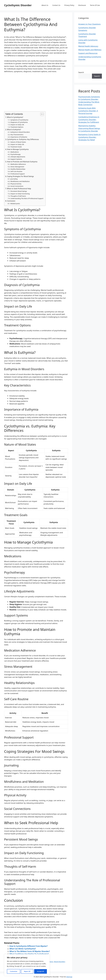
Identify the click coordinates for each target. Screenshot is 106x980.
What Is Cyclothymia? (15, 117)
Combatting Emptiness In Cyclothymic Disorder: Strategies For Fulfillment (89, 119)
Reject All (27, 971)
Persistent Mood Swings (19, 191)
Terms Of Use (95, 5)
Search (81, 72)
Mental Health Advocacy (88, 46)
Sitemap (69, 977)
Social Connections (17, 186)
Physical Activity (16, 184)
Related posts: (15, 204)
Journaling (14, 179)
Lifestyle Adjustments (18, 157)
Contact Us (56, 5)
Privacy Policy (69, 5)
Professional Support (18, 174)
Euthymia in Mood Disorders (20, 132)
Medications (15, 152)
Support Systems (16, 159)
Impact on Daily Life (17, 125)
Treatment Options (17, 127)
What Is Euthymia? (14, 130)
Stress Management (17, 167)
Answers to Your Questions (89, 24)
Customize (14, 971)
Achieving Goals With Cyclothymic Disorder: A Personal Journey (88, 111)
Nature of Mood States (18, 142)
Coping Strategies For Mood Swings (20, 176)
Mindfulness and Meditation (20, 181)
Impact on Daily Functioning (20, 194)
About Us (45, 5)
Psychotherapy (15, 154)
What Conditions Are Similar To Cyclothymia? (29, 954)
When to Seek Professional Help (19, 189)
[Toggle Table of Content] (41, 114)
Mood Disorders (60, 962)
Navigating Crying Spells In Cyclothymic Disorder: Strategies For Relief (89, 137)
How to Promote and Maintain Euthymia (22, 162)
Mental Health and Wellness (90, 50)
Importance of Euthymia (19, 137)
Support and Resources (88, 53)
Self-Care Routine (16, 171)
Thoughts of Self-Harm (18, 196)
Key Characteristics (17, 135)
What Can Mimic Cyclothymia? (23, 949)
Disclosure (82, 5)
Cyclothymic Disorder (18, 5)
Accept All (41, 971)
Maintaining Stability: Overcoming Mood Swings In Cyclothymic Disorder (89, 128)
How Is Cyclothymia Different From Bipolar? (29, 946)
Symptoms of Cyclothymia (19, 120)
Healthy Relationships (18, 169)
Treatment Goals (16, 147)
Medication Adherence (18, 164)
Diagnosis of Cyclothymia (19, 122)
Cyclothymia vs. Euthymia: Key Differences (23, 139)
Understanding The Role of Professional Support (27, 198)
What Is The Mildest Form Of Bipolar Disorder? (30, 951)
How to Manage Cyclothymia (18, 149)
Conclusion (11, 201)
